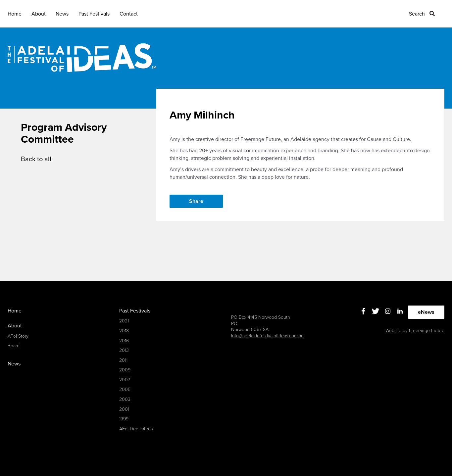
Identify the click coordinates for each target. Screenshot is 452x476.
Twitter (375, 311)
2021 (124, 321)
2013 (124, 350)
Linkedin (400, 311)
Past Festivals (94, 14)
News (62, 14)
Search (417, 14)
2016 (124, 341)
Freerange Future (427, 331)
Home (15, 14)
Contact (129, 14)
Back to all (36, 159)
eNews (426, 312)
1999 (124, 419)
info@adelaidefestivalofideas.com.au (267, 336)
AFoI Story (18, 336)
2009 (125, 370)
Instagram (388, 311)
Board (14, 346)
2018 (124, 331)
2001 (124, 409)
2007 (125, 380)
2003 (125, 399)
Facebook (363, 311)
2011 (123, 360)
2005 (125, 389)
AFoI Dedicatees (136, 429)
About (39, 14)
